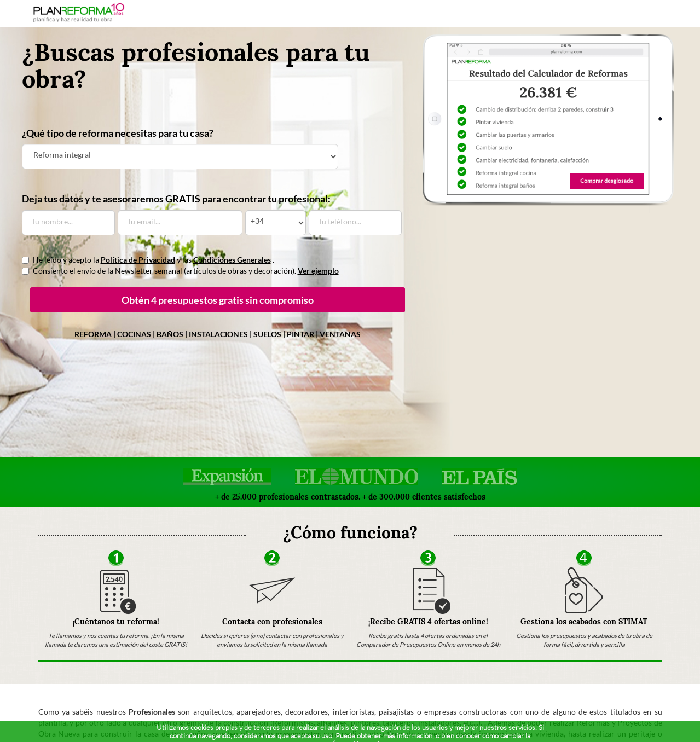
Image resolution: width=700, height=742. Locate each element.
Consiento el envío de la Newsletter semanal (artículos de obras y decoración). (180, 271)
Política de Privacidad (138, 260)
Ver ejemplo (318, 271)
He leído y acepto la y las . (148, 260)
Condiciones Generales (232, 260)
